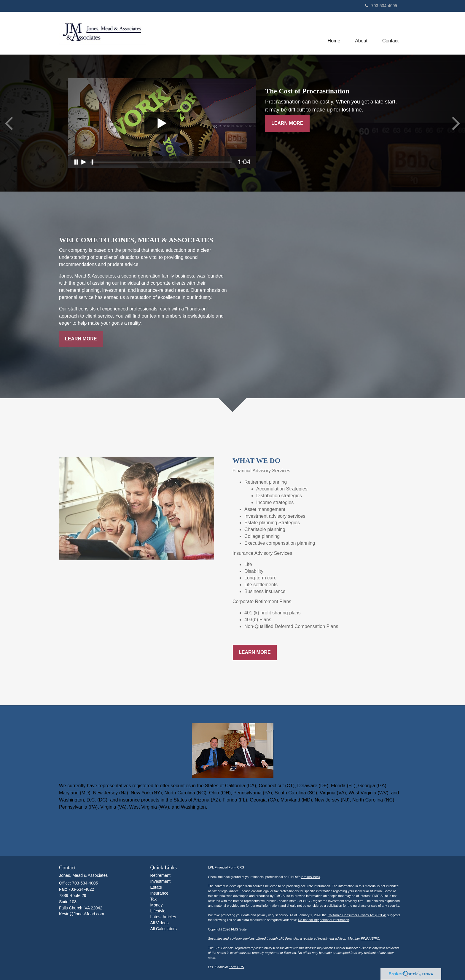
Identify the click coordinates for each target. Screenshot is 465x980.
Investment (160, 881)
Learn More (287, 123)
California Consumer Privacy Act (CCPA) (357, 915)
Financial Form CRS (229, 867)
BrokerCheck (311, 877)
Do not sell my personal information (324, 920)
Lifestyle (158, 911)
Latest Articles (163, 917)
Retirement (160, 875)
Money (157, 905)
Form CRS (236, 967)
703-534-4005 (381, 6)
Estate (156, 887)
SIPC (375, 938)
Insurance (159, 893)
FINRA (366, 938)
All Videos (160, 923)
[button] (361, 33)
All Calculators (164, 929)
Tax (154, 899)
